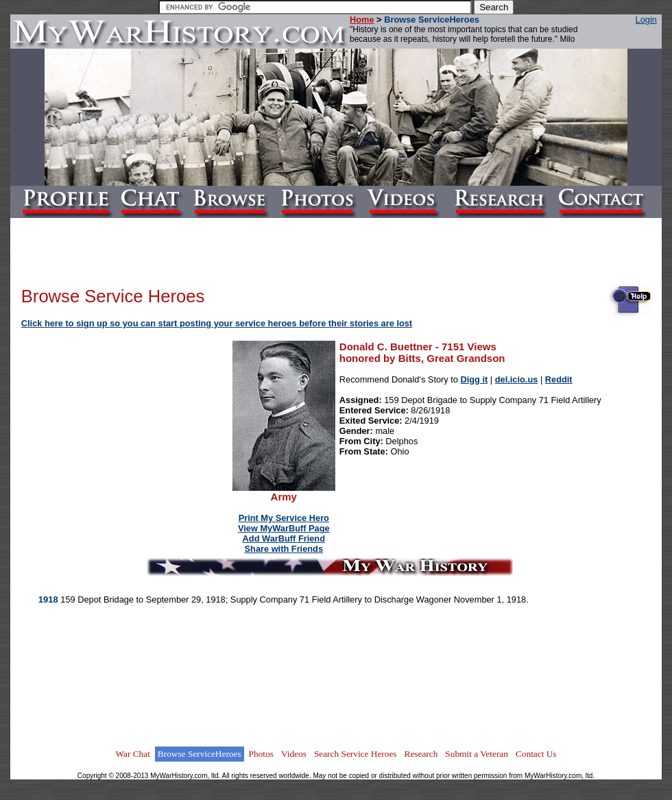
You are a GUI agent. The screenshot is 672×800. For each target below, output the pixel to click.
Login (646, 20)
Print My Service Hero (284, 518)
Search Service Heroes (356, 754)
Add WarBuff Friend (284, 538)
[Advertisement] (128, 428)
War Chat (132, 754)
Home (362, 20)
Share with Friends (284, 549)
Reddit (559, 379)
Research (421, 754)
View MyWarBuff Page (284, 528)
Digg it (475, 379)
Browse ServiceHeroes (200, 754)
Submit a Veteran (477, 754)
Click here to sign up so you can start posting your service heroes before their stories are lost (217, 323)
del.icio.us (517, 379)
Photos (261, 754)
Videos (294, 754)
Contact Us (536, 754)
